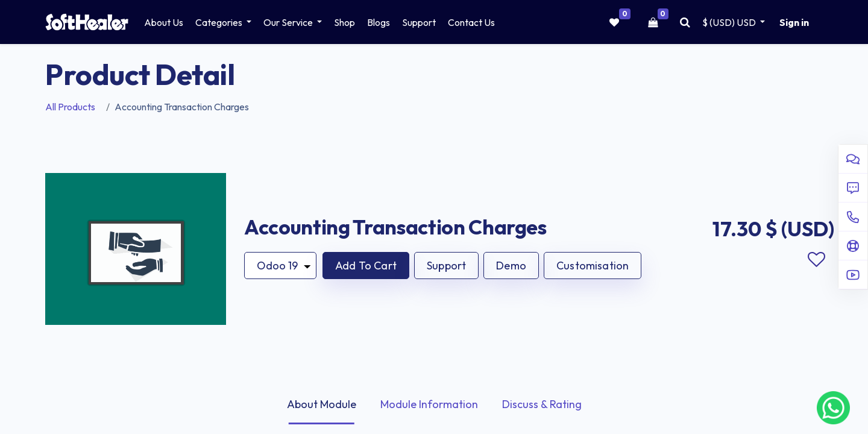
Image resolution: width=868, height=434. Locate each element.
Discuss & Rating (542, 404)
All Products (70, 107)
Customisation (593, 266)
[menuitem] (164, 22)
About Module (322, 404)
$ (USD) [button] (730, 22)
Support (446, 266)
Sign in (794, 22)
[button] (366, 266)
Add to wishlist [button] (816, 260)
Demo (511, 266)
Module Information (429, 404)
